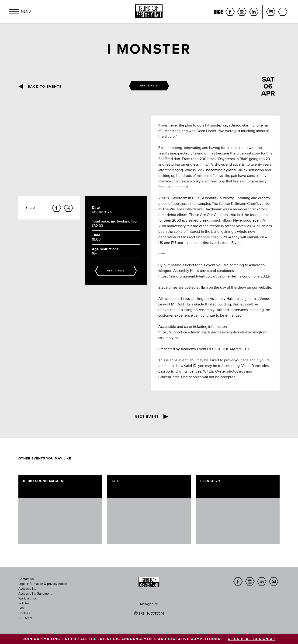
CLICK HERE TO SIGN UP (251, 639)
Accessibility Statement (35, 594)
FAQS (22, 608)
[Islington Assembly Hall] (149, 11)
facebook (230, 12)
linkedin (254, 12)
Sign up (271, 12)
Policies (24, 603)
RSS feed (25, 618)
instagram (242, 12)
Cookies (24, 613)
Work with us (28, 599)
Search (283, 12)
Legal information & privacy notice (43, 584)
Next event (147, 417)
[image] (60, 521)
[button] (14, 12)
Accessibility (27, 589)
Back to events (45, 87)
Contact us (26, 579)
